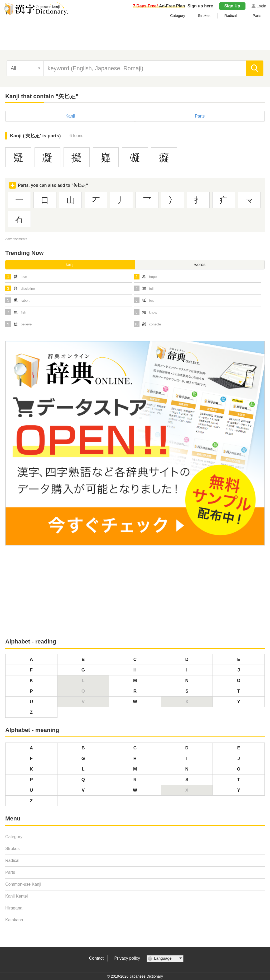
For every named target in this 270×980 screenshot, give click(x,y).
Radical (231, 16)
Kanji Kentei (16, 896)
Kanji (70, 116)
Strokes (204, 16)
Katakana (14, 920)
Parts (257, 16)
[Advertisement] (135, 36)
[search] (255, 68)
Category (178, 16)
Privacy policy (127, 958)
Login (261, 6)
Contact (96, 958)
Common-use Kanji (23, 884)
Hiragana (14, 908)
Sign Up (232, 6)
